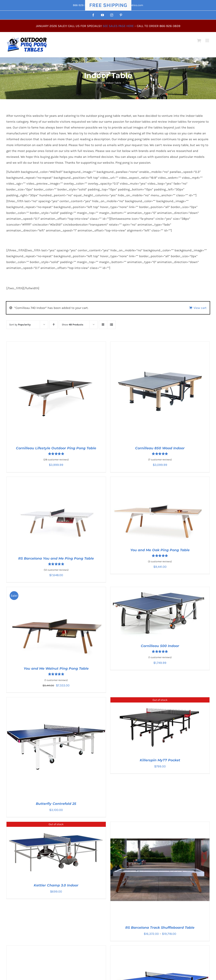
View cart (200, 308)
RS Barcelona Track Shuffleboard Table (160, 928)
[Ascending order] (54, 325)
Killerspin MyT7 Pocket (160, 760)
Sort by (20, 325)
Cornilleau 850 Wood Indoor (160, 448)
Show (72, 325)
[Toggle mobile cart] (199, 40)
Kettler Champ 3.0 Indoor (56, 885)
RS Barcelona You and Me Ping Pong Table (56, 558)
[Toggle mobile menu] (208, 40)
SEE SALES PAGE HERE (118, 26)
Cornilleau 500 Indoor (160, 646)
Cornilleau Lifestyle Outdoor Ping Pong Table (56, 448)
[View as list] (111, 325)
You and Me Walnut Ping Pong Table (56, 669)
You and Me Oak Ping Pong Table (160, 550)
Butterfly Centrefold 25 (56, 804)
